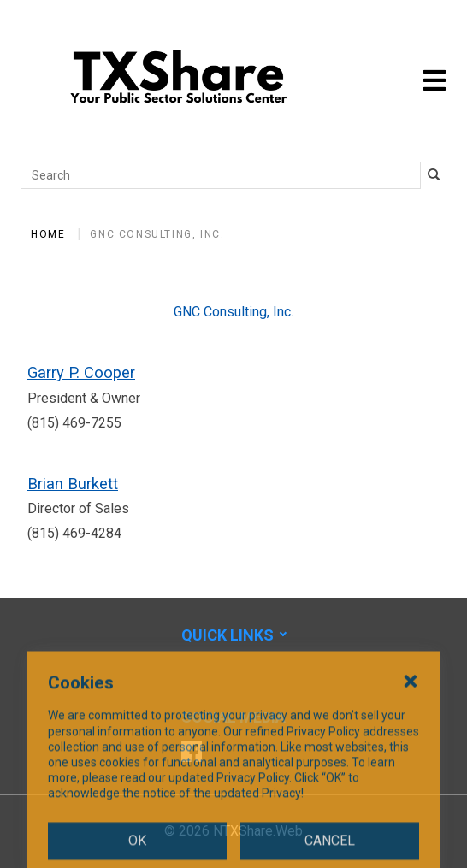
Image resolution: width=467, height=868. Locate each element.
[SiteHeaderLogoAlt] (179, 81)
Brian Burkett (73, 484)
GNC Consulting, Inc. (157, 234)
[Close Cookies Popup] (411, 735)
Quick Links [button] (228, 635)
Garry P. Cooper (81, 372)
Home (48, 234)
